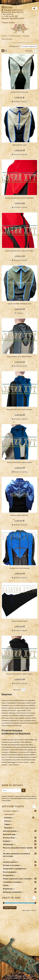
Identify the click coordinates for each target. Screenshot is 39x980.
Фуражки (8, 828)
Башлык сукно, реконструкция (20, 568)
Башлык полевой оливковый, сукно (19, 304)
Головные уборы (15, 36)
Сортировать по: (14, 46)
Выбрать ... (21, 313)
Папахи (7, 821)
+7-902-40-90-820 (10, 16)
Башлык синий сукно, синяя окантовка (19, 409)
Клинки (6, 841)
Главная (4, 36)
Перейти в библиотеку (12, 10)
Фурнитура (8, 889)
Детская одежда (10, 831)
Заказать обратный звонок (13, 18)
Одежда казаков (10, 862)
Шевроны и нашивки (12, 892)
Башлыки (8, 814)
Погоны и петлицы (11, 865)
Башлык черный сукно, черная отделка (19, 674)
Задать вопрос (8, 23)
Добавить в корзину (20, 102)
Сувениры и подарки (12, 882)
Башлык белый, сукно (19, 145)
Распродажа (8, 875)
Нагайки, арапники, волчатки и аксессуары (16, 855)
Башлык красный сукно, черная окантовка (19, 251)
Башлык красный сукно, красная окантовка (20, 198)
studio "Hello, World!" (24, 978)
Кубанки (8, 818)
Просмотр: (29, 51)
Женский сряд (9, 834)
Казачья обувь (9, 838)
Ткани (6, 885)
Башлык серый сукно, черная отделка (19, 357)
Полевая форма (10, 872)
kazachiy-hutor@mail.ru (13, 12)
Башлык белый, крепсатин (20, 92)
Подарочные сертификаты (14, 869)
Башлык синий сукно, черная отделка (19, 462)
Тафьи (7, 824)
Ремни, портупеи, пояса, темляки (17, 879)
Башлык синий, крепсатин (19, 515)
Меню (3, 7)
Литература (8, 844)
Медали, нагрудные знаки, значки (18, 848)
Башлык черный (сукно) (19, 621)
